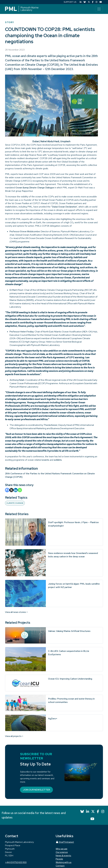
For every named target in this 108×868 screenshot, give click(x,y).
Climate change (15, 503)
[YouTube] (101, 2)
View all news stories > (16, 612)
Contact (60, 866)
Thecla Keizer (50, 425)
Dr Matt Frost (16, 290)
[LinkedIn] (81, 2)
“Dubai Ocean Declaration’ (64, 207)
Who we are (62, 849)
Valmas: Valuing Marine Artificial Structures (69, 631)
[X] (11, 490)
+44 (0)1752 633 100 (16, 862)
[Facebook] (93, 2)
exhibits (58, 460)
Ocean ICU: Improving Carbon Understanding (70, 679)
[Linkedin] (16, 490)
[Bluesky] (85, 2)
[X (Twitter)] (89, 2)
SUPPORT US (70, 2)
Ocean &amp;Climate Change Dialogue (35, 188)
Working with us (64, 862)
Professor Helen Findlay (22, 332)
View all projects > (14, 736)
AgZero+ (53, 719)
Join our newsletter (36, 790)
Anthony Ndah (17, 380)
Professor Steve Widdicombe (25, 231)
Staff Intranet (65, 842)
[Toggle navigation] (99, 9)
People (59, 859)
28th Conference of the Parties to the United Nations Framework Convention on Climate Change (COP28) (51, 60)
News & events (63, 856)
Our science (62, 852)
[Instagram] (96, 2)
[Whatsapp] (20, 490)
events (46, 460)
